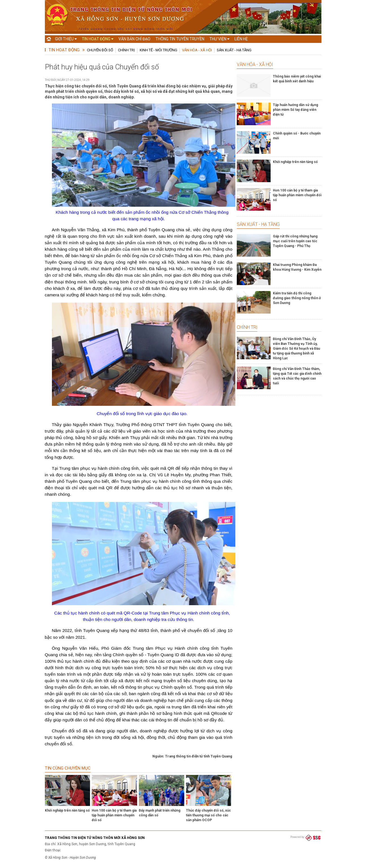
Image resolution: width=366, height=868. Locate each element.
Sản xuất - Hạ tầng (234, 50)
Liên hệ (241, 39)
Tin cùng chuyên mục (68, 768)
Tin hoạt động (98, 39)
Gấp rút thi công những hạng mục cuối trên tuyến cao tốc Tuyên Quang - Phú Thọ (295, 241)
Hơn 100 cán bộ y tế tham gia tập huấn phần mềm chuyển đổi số (114, 815)
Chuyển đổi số (100, 50)
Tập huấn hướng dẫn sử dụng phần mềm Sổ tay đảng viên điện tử (295, 110)
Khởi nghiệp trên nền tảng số (67, 810)
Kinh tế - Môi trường (158, 50)
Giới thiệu (66, 39)
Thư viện (219, 39)
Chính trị (126, 50)
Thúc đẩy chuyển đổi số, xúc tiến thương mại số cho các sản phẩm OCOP (208, 815)
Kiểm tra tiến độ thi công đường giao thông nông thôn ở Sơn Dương (297, 298)
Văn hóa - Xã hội (197, 50)
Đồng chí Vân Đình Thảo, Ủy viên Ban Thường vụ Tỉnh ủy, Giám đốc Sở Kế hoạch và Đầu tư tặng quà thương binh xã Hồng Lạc (296, 349)
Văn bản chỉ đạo (134, 39)
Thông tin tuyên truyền (180, 39)
